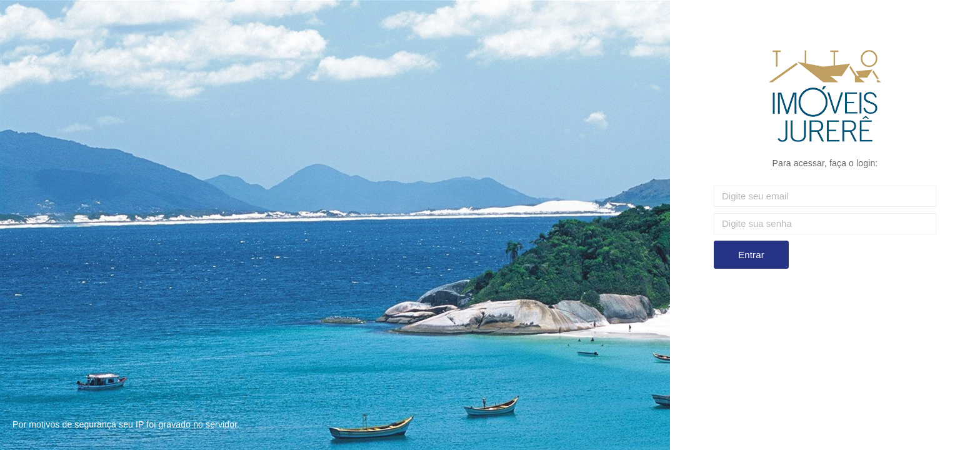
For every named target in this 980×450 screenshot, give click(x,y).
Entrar (751, 255)
